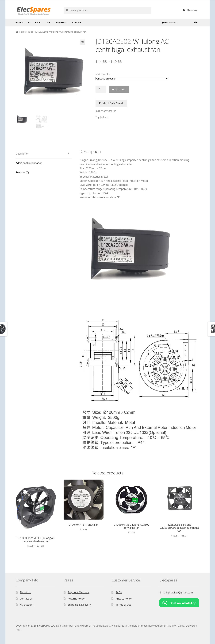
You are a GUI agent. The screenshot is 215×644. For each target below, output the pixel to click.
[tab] (44, 154)
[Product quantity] (101, 89)
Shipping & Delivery (79, 605)
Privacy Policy (124, 599)
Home (23, 32)
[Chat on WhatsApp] (179, 603)
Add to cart (119, 89)
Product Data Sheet (111, 103)
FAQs (119, 592)
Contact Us (26, 599)
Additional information (29, 163)
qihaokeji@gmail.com (180, 592)
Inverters (61, 22)
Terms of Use (123, 605)
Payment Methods (79, 592)
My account (192, 10)
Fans (38, 22)
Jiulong (104, 117)
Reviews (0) (22, 172)
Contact (77, 22)
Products (21, 22)
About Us (25, 592)
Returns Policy (76, 599)
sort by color (103, 74)
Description (22, 154)
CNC (48, 22)
